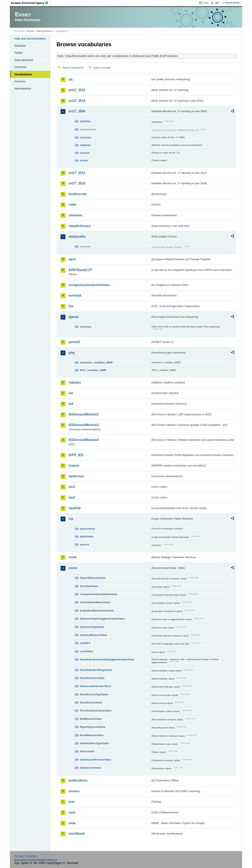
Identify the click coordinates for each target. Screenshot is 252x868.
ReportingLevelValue (93, 727)
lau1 (72, 487)
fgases (74, 317)
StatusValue (87, 751)
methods (85, 145)
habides (75, 382)
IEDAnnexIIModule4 (84, 440)
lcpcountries (87, 529)
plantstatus (87, 536)
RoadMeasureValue (92, 735)
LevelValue (86, 651)
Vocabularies (23, 74)
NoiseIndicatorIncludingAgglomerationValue (107, 659)
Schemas (20, 67)
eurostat (75, 295)
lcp (71, 519)
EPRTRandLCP (80, 270)
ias (71, 393)
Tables (19, 53)
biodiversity (78, 194)
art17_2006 (77, 111)
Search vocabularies (73, 68)
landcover (76, 476)
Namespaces (23, 88)
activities (85, 121)
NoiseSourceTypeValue (94, 694)
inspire (74, 466)
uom (72, 812)
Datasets (20, 46)
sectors (84, 544)
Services (20, 81)
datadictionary (80, 226)
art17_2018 (77, 183)
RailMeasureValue (91, 719)
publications (78, 780)
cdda (72, 205)
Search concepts (102, 68)
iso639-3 (85, 643)
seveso (74, 791)
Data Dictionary (44, 31)
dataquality (77, 236)
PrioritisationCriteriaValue (96, 711)
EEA (31, 3)
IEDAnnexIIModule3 (84, 425)
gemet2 (74, 342)
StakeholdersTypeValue (94, 743)
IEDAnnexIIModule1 (84, 414)
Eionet (30, 31)
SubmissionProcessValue (96, 760)
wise (72, 823)
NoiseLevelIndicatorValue (95, 686)
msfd (72, 557)
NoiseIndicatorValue (92, 678)
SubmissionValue (90, 768)
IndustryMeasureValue (93, 635)
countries (86, 137)
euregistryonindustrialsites (89, 285)
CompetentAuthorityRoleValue (98, 594)
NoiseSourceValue (91, 702)
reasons (85, 153)
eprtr (72, 259)
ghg (72, 353)
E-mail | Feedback (26, 856)
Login (206, 3)
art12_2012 (77, 90)
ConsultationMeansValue (95, 602)
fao (71, 306)
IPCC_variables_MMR (93, 370)
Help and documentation (30, 39)
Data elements (24, 60)
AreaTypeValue (89, 586)
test (71, 802)
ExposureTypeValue (92, 627)
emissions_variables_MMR (96, 362)
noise (73, 568)
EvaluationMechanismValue (97, 611)
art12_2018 (77, 101)
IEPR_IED (76, 455)
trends (84, 160)
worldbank (77, 834)
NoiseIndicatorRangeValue (96, 670)
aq (71, 79)
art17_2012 (77, 173)
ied (71, 404)
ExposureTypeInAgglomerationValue (102, 619)
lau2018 (75, 508)
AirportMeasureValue (93, 578)
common (75, 215)
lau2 (72, 497)
